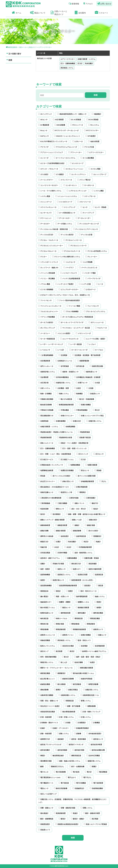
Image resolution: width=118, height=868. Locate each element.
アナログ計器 (88, 147)
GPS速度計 (91, 136)
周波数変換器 (84, 432)
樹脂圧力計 (43, 542)
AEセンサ (43, 120)
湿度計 (69, 591)
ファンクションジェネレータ (50, 306)
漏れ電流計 (43, 596)
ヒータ (100, 284)
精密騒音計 (60, 673)
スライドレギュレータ (47, 207)
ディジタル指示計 (66, 235)
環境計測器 (59, 624)
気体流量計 (89, 63)
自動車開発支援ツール (90, 695)
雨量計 (93, 767)
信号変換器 (64, 366)
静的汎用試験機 (60, 788)
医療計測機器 (85, 405)
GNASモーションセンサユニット (67, 136)
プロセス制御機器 (71, 311)
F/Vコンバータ (77, 125)
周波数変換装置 (45, 438)
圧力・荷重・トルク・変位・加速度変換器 (55, 454)
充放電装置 (43, 377)
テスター (43, 257)
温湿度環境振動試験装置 (67, 586)
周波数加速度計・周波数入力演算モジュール (55, 432)
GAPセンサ (43, 136)
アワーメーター (75, 152)
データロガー (44, 224)
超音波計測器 (78, 750)
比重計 (57, 542)
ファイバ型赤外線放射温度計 (69, 300)
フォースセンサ (92, 306)
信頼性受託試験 (96, 366)
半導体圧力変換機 (46, 410)
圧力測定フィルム (66, 460)
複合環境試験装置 (68, 712)
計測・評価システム (65, 717)
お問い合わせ (104, 3)
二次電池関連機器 (46, 355)
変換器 (98, 470)
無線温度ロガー (45, 602)
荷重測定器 (69, 701)
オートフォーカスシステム (65, 158)
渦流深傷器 (91, 564)
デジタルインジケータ (73, 240)
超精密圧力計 (44, 739)
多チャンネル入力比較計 (60, 476)
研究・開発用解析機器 (47, 657)
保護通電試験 (83, 361)
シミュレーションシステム (66, 196)
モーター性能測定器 (47, 339)
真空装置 (58, 651)
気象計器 (43, 547)
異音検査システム (67, 68)
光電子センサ (82, 383)
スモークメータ (84, 202)
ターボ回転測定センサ (66, 213)
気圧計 (85, 542)
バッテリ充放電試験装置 (70, 279)
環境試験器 (74, 624)
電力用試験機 (60, 772)
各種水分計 (76, 421)
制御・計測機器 (45, 394)
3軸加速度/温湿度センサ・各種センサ (72, 114)
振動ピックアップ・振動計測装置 (51, 520)
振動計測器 (90, 525)
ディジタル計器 (86, 235)
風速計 (74, 813)
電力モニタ (43, 772)
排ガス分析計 (92, 531)
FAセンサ (43, 131)
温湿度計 (86, 586)
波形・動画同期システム (82, 553)
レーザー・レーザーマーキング (51, 344)
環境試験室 (90, 624)
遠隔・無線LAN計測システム (69, 761)
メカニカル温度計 (63, 333)
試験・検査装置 (45, 734)
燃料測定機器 (97, 613)
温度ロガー (76, 569)
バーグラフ (69, 268)
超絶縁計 (60, 739)
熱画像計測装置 (82, 608)
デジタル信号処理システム (96, 251)
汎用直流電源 (44, 553)
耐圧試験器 (76, 684)
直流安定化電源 (67, 646)
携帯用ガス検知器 (46, 536)
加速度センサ (94, 394)
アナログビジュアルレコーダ (65, 147)
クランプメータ (65, 180)
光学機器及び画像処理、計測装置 (87, 377)
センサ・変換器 (100, 207)
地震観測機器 (74, 465)
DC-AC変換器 (75, 120)
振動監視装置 (61, 525)
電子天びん (86, 777)
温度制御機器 (44, 575)
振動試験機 (76, 531)
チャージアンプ (87, 213)
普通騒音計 (96, 536)
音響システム (86, 808)
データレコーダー (83, 218)
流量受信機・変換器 (90, 558)
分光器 (96, 383)
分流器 (90, 388)
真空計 (71, 651)
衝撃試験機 (90, 706)
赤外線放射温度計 (94, 734)
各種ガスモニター (66, 416)
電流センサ (43, 788)
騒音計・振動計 (78, 819)
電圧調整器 (102, 772)
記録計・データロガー (60, 728)
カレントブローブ (99, 174)
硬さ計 (65, 657)
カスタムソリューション (73, 169)
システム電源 (44, 196)
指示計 (42, 514)
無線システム (99, 596)
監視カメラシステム (47, 646)
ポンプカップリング (47, 328)
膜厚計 (57, 690)
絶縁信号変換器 (86, 679)
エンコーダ (43, 158)
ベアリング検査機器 (47, 317)
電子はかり (71, 777)
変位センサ (84, 470)
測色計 (57, 591)
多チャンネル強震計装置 (86, 476)
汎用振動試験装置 (84, 547)
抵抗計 (95, 509)
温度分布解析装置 (94, 569)
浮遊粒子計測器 (57, 564)
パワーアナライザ (93, 279)
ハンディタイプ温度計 (65, 284)
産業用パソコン (67, 635)
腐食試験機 (43, 690)
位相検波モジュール (64, 361)
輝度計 (42, 756)
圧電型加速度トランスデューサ (51, 465)
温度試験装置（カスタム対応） (82, 580)
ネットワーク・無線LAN (48, 268)
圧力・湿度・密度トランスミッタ (73, 448)
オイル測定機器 (87, 158)
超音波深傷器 (61, 750)
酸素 (41, 767)
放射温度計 (64, 536)
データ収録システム (64, 224)
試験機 (78, 734)
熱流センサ (65, 608)
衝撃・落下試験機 (73, 706)
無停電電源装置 (81, 596)
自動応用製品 (72, 690)
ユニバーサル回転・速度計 (94, 339)
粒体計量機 (78, 662)
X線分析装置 (94, 141)
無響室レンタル (82, 602)
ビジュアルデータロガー (69, 289)
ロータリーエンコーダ (78, 350)
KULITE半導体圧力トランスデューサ (53, 141)
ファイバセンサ (45, 300)
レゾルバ (91, 344)
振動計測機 (43, 531)
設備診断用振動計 (82, 728)
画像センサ (101, 635)
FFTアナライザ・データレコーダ (66, 131)
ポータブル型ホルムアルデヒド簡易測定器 (77, 317)
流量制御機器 (71, 558)
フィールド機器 (73, 306)
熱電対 (98, 608)
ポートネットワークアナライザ (71, 322)
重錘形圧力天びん (56, 767)
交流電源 (63, 355)
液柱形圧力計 (75, 564)
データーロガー (64, 218)
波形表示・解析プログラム (49, 558)
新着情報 (74, 3)
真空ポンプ (43, 651)
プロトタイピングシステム (94, 311)
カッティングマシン (78, 174)
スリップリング (69, 207)
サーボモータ (88, 185)
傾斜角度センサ (90, 372)
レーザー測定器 (75, 344)
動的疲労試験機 (45, 405)
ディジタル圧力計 (46, 235)
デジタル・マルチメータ (48, 240)
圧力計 (80, 63)
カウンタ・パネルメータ (48, 169)
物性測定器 (43, 618)
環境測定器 (78, 618)
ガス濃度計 (59, 174)
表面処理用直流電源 (47, 712)
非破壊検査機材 (96, 788)
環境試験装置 (60, 629)
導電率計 (82, 492)
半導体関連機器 (81, 410)
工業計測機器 (61, 503)
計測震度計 (81, 723)
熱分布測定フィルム (47, 608)
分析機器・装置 (62, 388)
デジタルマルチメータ (71, 251)
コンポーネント (70, 185)
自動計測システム (91, 690)
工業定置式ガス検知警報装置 (50, 498)
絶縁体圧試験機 (67, 679)
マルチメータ (101, 328)
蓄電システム (85, 701)
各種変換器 (43, 421)
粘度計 (91, 662)
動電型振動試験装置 (65, 405)
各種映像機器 (60, 421)
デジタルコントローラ (77, 246)
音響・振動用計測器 (67, 808)
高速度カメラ (44, 830)
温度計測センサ (57, 580)
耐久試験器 (60, 684)
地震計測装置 (91, 465)
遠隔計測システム (93, 761)
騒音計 (62, 819)
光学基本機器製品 (61, 377)
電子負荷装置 (97, 783)
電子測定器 (64, 783)
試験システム (63, 734)
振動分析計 (92, 520)
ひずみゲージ (90, 289)
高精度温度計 (44, 824)
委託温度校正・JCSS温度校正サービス (54, 487)
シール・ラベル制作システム (50, 191)
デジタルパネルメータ (47, 251)
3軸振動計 (96, 114)
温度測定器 (98, 575)
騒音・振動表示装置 (91, 813)
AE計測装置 (58, 120)
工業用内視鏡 (73, 498)
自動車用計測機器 (46, 695)
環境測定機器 (94, 618)
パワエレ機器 (44, 284)
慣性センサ (59, 509)
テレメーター (91, 257)
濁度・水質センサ (61, 596)
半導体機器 (64, 410)
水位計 (56, 547)
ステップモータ (89, 196)
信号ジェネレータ (46, 366)
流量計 (42, 564)
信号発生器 (79, 366)
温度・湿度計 (44, 569)
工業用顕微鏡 (44, 503)
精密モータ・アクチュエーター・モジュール (55, 668)
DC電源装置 (44, 125)
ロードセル (98, 350)
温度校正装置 (82, 575)
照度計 (98, 602)
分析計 (78, 388)
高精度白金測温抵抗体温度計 (67, 824)
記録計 (42, 728)
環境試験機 (43, 629)
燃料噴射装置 (65, 613)
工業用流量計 (90, 498)
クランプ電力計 (84, 180)
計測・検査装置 (45, 717)
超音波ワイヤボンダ (75, 745)
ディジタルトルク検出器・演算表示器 (53, 229)
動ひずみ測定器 (65, 399)
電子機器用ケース (46, 783)
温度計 (42, 580)
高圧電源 (94, 819)
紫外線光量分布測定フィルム (82, 673)
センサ (84, 207)
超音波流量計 (44, 750)
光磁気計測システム (62, 383)
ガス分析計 (43, 174)
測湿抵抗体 (43, 591)
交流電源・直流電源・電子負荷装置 (86, 355)
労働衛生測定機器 (46, 399)
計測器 (67, 723)
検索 (10, 60)
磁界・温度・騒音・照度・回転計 (87, 657)
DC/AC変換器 (92, 120)
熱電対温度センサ (46, 613)
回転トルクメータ (46, 443)
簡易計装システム (46, 662)
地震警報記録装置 (46, 470)
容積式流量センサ (46, 492)
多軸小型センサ (67, 481)
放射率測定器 (80, 536)
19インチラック (45, 114)
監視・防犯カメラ (83, 640)
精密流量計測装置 (86, 668)
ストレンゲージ (45, 202)
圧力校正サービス (46, 460)
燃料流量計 (81, 613)
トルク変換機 (86, 262)
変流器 (42, 476)
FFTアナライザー (91, 131)
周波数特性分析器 (65, 438)
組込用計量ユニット (47, 679)
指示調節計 (56, 514)
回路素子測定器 (84, 438)
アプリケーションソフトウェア (51, 152)
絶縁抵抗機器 (44, 684)
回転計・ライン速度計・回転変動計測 (73, 443)
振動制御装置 (44, 525)
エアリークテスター (68, 59)
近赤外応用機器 (93, 756)
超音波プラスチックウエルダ (50, 745)
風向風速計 (43, 813)
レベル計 (60, 350)
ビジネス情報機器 (46, 289)
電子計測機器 (80, 783)
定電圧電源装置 (81, 487)
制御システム (63, 394)
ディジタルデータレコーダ (88, 224)
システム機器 (98, 191)
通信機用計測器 (45, 761)
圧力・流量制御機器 (68, 63)
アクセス (88, 3)
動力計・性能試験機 (86, 399)
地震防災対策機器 (66, 470)
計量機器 (96, 723)
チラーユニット (45, 218)
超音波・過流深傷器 (78, 739)
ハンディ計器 (85, 284)
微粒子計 (94, 503)
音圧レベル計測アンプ (47, 794)
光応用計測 (43, 383)
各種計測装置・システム (86, 59)
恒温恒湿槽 (43, 509)
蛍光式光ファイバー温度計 (49, 706)
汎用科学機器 (61, 553)
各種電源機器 (69, 427)
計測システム (85, 717)
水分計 (68, 547)
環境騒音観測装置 (78, 629)
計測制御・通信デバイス (48, 723)
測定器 (100, 586)
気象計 (97, 542)
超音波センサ (97, 739)
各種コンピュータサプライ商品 (91, 416)
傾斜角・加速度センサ (69, 372)
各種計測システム (94, 421)
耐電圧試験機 (92, 684)
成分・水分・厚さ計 (78, 509)
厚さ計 (96, 410)
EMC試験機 (60, 125)
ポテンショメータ (96, 322)
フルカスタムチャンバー (48, 311)
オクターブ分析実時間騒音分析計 (51, 163)
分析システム (44, 388)
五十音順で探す (15, 54)
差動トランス (78, 503)
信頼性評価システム (47, 372)
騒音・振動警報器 (46, 819)
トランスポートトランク (48, 262)
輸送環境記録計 (57, 756)
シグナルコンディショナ (77, 191)
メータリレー (44, 333)
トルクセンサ (69, 262)
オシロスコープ (77, 163)
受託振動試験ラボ (46, 416)
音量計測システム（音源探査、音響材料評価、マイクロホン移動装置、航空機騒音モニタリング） (72, 801)
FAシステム (94, 125)
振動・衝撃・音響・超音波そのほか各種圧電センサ (86, 514)
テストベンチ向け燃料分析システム (66, 257)
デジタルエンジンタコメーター (51, 246)
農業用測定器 (75, 756)
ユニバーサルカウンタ (69, 339)
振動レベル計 (76, 520)
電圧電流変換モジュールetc (49, 777)
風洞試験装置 (60, 813)
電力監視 (75, 772)
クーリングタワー (46, 180)
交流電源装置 (44, 361)
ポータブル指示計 (46, 322)
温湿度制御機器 (45, 586)
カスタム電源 (94, 169)
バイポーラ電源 (89, 273)
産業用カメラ (97, 629)
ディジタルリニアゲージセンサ (86, 229)
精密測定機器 (44, 673)
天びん (103, 481)
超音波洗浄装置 (95, 745)
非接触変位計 (78, 788)
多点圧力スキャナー (47, 481)
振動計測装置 (60, 531)
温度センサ (60, 569)
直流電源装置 (99, 646)
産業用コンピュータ (47, 635)
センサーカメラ (45, 213)
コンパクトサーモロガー (48, 185)
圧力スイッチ (82, 454)
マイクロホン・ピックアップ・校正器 (75, 328)
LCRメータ (78, 141)
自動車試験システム (67, 695)
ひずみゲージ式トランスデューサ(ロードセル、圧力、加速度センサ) (64, 295)
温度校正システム (63, 575)
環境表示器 (43, 624)
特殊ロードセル (60, 618)
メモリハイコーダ (83, 333)
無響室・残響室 (64, 602)
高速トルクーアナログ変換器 (95, 824)
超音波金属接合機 (97, 750)
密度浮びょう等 (65, 492)
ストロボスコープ (65, 202)
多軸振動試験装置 (86, 481)
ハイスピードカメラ (69, 273)
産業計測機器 (85, 635)
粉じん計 (63, 662)
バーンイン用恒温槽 (47, 273)
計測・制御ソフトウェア (90, 712)
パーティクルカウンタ (88, 268)
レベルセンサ (44, 350)
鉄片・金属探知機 (77, 767)
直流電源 (83, 646)
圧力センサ (99, 454)
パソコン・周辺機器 (47, 279)
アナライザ (43, 147)
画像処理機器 (44, 640)
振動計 (76, 525)
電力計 (88, 772)
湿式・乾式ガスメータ (87, 591)
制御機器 (78, 394)
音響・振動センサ (46, 808)
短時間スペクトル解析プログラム (93, 651)
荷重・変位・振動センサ (48, 701)
